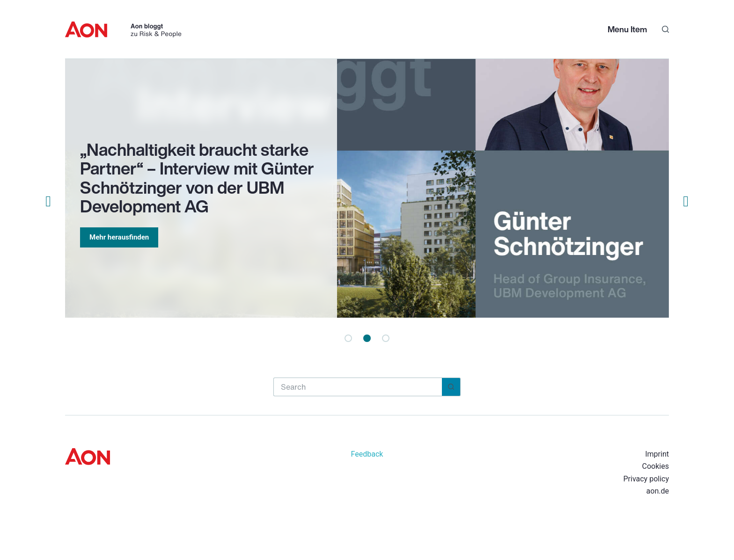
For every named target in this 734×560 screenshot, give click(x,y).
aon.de (658, 491)
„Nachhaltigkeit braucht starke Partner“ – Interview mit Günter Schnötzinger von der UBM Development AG (197, 178)
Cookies (656, 466)
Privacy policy (646, 479)
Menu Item (627, 29)
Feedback (367, 454)
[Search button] (451, 387)
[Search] (665, 29)
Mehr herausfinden (119, 237)
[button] (348, 338)
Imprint (657, 454)
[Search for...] (358, 387)
